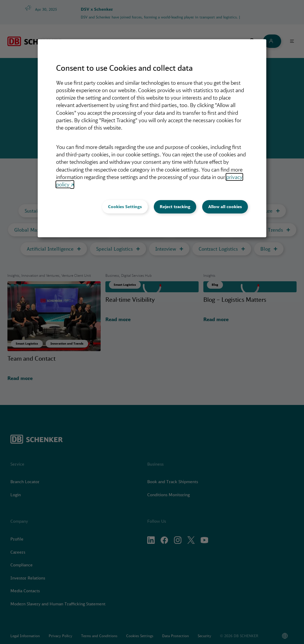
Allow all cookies (225, 207)
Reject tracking (175, 207)
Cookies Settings (125, 207)
